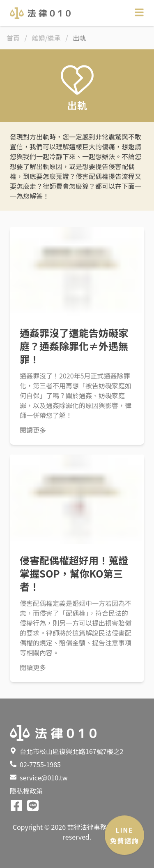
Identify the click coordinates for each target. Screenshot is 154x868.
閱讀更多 (33, 430)
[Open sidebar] (139, 12)
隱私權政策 (26, 791)
